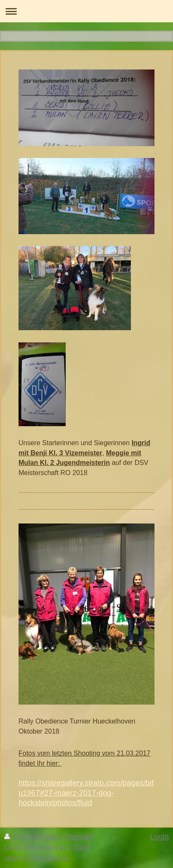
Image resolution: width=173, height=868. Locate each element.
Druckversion (32, 837)
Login (159, 837)
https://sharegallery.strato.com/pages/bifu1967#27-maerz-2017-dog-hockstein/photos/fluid (86, 793)
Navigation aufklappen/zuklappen (86, 11)
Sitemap (79, 837)
